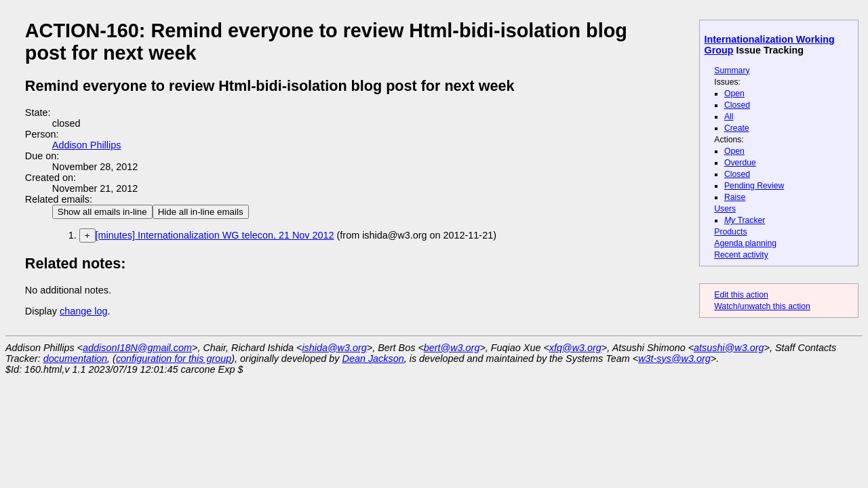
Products (730, 232)
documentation (75, 359)
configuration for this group (174, 359)
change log (83, 311)
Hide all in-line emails (201, 212)
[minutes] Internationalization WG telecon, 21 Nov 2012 (215, 235)
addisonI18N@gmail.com (137, 348)
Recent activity (741, 255)
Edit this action (741, 295)
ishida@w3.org (334, 348)
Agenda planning (745, 243)
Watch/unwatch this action (762, 306)
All (729, 117)
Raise (735, 197)
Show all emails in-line (102, 212)
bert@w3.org (452, 348)
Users (725, 209)
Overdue (740, 163)
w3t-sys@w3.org (674, 359)
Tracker (745, 220)
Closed (737, 105)
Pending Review (754, 186)
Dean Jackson (373, 359)
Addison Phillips (87, 145)
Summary (732, 70)
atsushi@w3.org (729, 348)
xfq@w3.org (575, 348)
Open (734, 94)
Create (737, 128)
